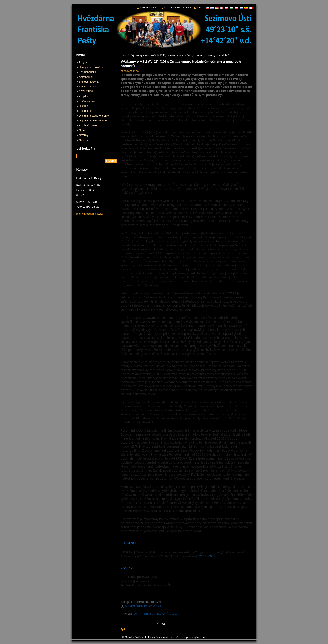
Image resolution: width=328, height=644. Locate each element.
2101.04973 (207, 556)
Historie (84, 106)
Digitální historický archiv (94, 116)
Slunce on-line (88, 87)
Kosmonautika (88, 72)
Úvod (124, 55)
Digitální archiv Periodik (93, 120)
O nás (83, 130)
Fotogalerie (86, 111)
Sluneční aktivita (89, 82)
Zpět (124, 629)
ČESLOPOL (86, 91)
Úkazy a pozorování (91, 67)
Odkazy (84, 140)
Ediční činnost (87, 101)
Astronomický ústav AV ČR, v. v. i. (157, 614)
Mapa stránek (172, 7)
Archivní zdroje (88, 125)
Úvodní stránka (149, 7)
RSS (189, 7)
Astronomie (86, 77)
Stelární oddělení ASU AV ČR (144, 606)
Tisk (199, 7)
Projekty (84, 96)
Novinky (84, 135)
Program (84, 62)
